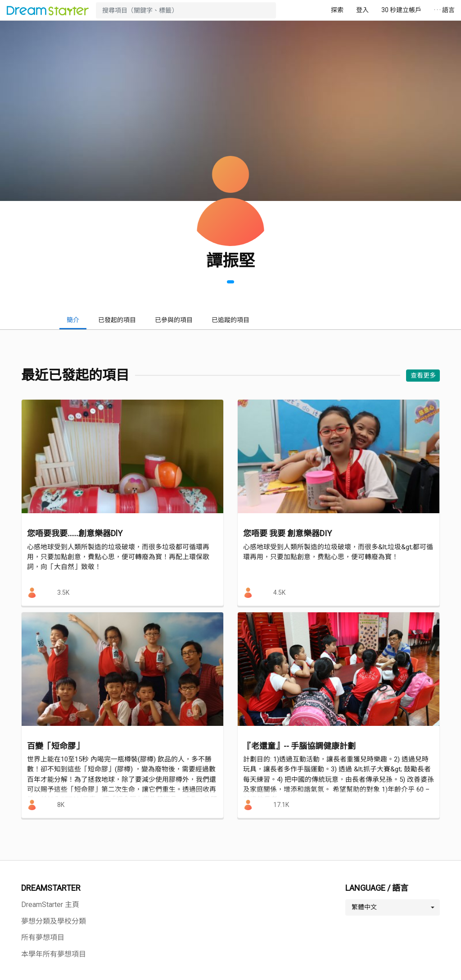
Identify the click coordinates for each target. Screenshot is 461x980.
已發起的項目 (117, 320)
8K (61, 805)
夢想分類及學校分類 (54, 921)
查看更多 (423, 375)
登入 (362, 10)
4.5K (279, 593)
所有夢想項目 (43, 937)
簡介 (73, 320)
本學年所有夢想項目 (54, 954)
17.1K (281, 805)
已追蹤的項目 (230, 320)
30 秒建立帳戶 (401, 10)
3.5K (63, 593)
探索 (337, 10)
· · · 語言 (444, 10)
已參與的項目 (174, 320)
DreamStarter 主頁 (50, 905)
